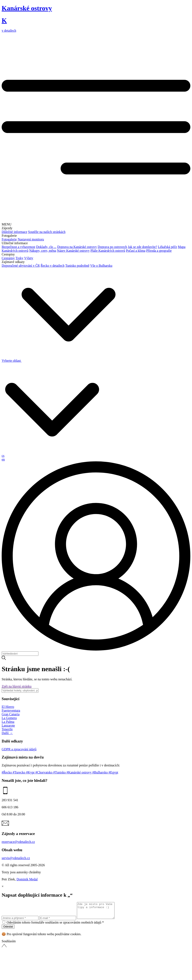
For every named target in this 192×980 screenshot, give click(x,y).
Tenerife (7, 729)
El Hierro (8, 707)
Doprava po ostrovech (112, 247)
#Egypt (113, 772)
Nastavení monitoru (31, 239)
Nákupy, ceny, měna (42, 251)
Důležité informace (14, 232)
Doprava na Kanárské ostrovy (77, 247)
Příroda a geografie (159, 251)
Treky (20, 258)
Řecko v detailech (53, 266)
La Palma (8, 722)
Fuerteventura (11, 710)
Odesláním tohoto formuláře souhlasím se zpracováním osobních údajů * (55, 926)
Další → (7, 733)
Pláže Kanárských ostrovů (108, 251)
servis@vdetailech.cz (16, 858)
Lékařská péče (167, 247)
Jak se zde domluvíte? (142, 247)
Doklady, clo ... (46, 247)
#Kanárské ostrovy (79, 772)
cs (3, 456)
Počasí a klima (136, 251)
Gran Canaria (11, 714)
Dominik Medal (27, 879)
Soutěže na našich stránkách (47, 232)
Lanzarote (8, 725)
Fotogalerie (9, 239)
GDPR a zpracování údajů (19, 749)
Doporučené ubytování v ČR (21, 266)
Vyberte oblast (59, 361)
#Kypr (31, 772)
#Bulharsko (101, 772)
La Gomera (9, 718)
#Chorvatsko (44, 772)
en (3, 459)
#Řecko (7, 772)
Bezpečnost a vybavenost (18, 247)
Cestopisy (8, 258)
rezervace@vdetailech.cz (18, 842)
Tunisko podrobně (77, 266)
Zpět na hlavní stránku (17, 686)
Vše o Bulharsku (101, 266)
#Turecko (19, 772)
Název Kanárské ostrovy (73, 251)
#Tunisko (60, 772)
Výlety (29, 258)
